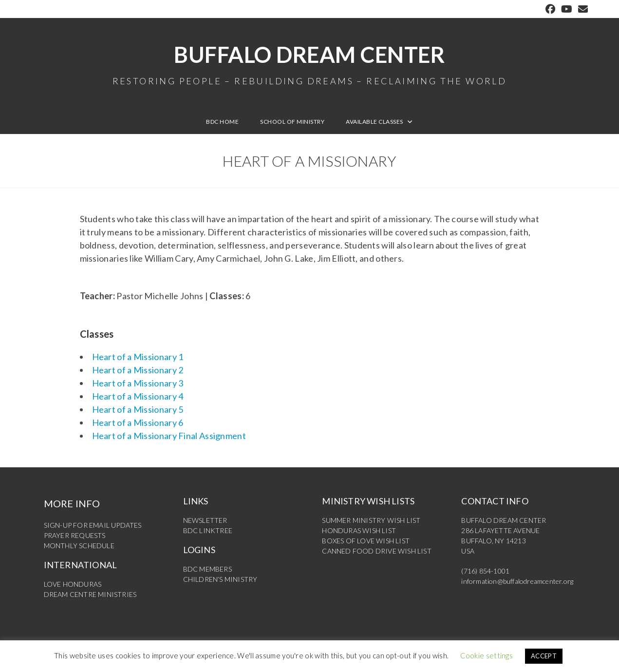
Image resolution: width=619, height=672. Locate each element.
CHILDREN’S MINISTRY (220, 579)
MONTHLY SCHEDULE (79, 546)
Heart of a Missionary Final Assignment (169, 436)
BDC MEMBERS (207, 569)
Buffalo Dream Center (310, 63)
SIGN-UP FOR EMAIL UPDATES (93, 525)
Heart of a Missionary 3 (138, 383)
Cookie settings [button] (487, 655)
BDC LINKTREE (208, 530)
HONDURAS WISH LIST (359, 530)
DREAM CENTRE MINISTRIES (90, 594)
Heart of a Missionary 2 (138, 370)
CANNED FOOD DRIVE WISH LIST (376, 551)
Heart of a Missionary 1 (138, 357)
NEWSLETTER (205, 520)
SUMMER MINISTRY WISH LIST (371, 520)
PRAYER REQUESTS (75, 535)
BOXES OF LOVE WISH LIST (366, 541)
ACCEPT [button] (544, 656)
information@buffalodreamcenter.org (517, 581)
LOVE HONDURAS (73, 584)
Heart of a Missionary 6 (138, 422)
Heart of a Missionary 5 (138, 409)
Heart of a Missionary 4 (138, 396)
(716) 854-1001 (485, 571)
